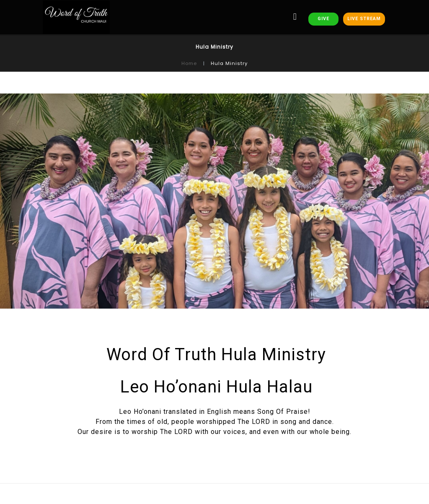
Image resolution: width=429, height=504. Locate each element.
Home (189, 63)
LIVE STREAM (364, 19)
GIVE (323, 19)
